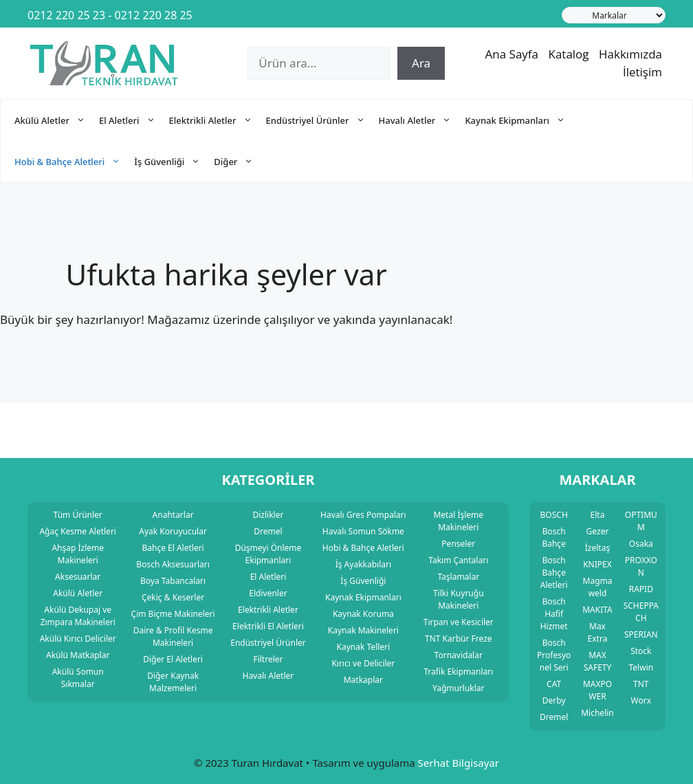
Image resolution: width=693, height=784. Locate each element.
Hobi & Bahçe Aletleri (74, 162)
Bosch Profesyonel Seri (554, 655)
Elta (598, 515)
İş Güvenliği (174, 162)
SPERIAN (641, 634)
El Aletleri (134, 120)
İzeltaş (597, 548)
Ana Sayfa (512, 54)
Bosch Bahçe (553, 537)
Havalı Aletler (422, 120)
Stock (641, 651)
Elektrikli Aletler (218, 120)
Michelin (597, 713)
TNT (641, 684)
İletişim (642, 72)
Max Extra (598, 632)
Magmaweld (598, 587)
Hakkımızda (630, 54)
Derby (554, 700)
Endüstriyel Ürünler (322, 120)
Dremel (554, 717)
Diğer (240, 162)
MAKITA (597, 610)
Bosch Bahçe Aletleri (554, 573)
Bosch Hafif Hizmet (554, 614)
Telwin (641, 667)
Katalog (568, 54)
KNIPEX (597, 564)
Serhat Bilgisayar (459, 763)
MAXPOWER (597, 690)
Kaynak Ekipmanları (522, 120)
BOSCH (554, 515)
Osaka (641, 544)
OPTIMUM (641, 521)
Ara (421, 63)
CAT (554, 684)
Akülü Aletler (57, 120)
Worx (641, 700)
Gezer (598, 531)
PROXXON (641, 566)
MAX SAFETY (598, 661)
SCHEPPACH (641, 612)
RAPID (641, 589)
